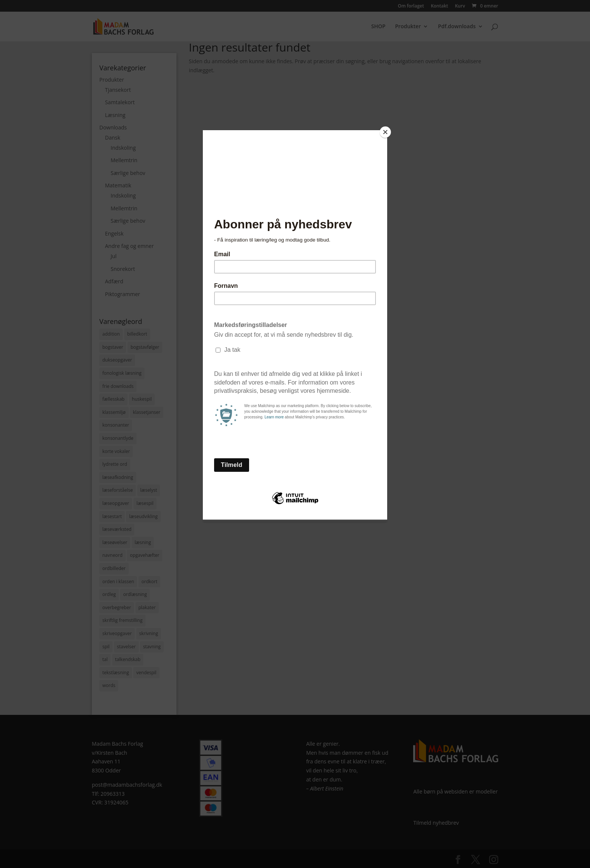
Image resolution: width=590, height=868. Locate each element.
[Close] (385, 132)
